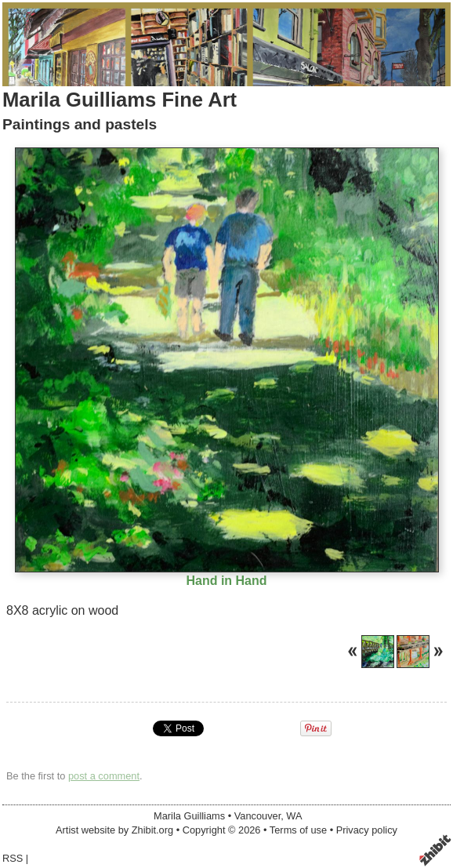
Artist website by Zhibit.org (114, 830)
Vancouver (258, 816)
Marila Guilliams (189, 816)
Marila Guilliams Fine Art (120, 100)
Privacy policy (367, 830)
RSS (13, 858)
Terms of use (298, 830)
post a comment (104, 776)
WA (294, 816)
